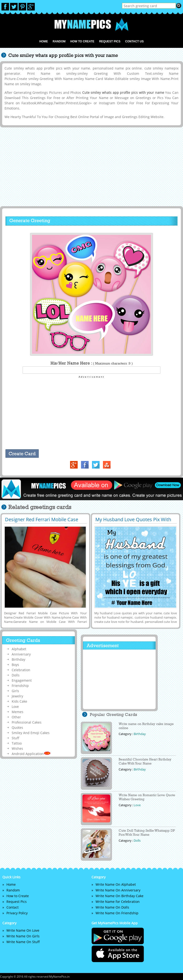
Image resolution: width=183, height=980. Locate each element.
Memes (18, 712)
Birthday (18, 659)
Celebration (21, 670)
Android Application (31, 754)
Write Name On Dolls (112, 907)
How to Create (82, 41)
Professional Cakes (27, 722)
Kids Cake (19, 701)
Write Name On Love (23, 930)
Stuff (15, 738)
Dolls (16, 675)
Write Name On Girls (23, 936)
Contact (13, 907)
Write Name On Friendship (117, 913)
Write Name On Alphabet (116, 884)
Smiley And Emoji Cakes (31, 733)
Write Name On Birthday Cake (119, 896)
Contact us (134, 41)
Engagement (22, 680)
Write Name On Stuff (23, 942)
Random (59, 41)
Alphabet (19, 649)
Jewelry (17, 696)
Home (44, 41)
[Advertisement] (91, 166)
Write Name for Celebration (118, 902)
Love (15, 707)
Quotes (17, 727)
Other (16, 717)
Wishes (17, 748)
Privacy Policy (17, 913)
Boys (15, 665)
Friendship (20, 686)
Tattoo (17, 743)
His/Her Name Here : (92, 363)
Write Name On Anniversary (118, 890)
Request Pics (110, 41)
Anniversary (21, 654)
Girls (15, 691)
